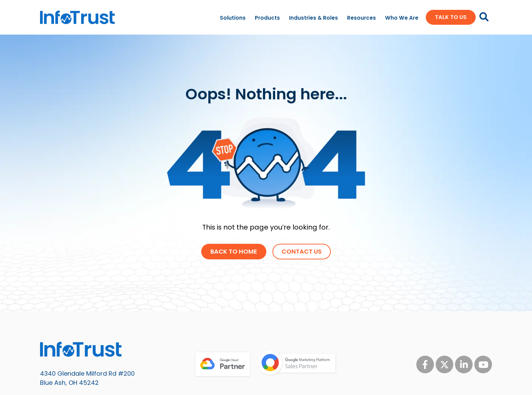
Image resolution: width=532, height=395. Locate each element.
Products (267, 18)
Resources (362, 18)
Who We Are (402, 18)
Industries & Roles (313, 18)
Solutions (233, 18)
